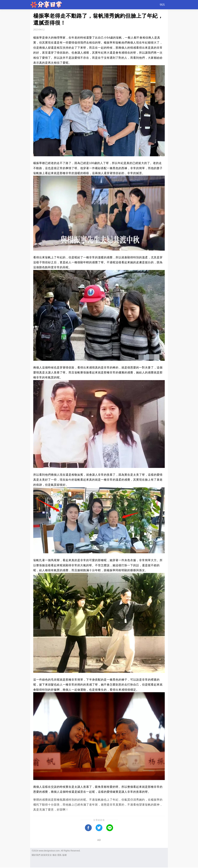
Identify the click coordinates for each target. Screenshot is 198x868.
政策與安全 (46, 855)
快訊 (162, 5)
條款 (55, 855)
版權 (65, 855)
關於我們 (36, 855)
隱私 (60, 855)
